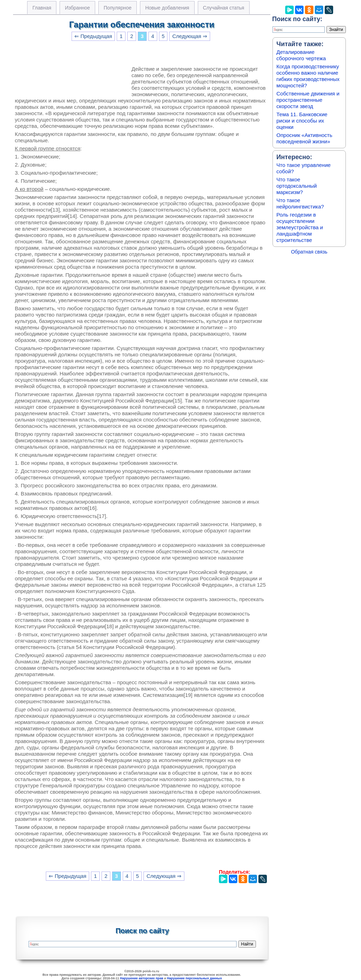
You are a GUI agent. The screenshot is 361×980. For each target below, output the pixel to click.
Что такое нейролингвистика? (300, 203)
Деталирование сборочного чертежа (301, 55)
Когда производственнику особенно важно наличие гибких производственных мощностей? (308, 76)
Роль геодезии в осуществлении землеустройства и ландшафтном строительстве (300, 227)
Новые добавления (167, 8)
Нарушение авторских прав (142, 978)
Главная (42, 8)
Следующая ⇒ (190, 36)
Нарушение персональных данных (195, 978)
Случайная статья (224, 8)
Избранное (77, 8)
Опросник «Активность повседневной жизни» (304, 138)
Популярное (118, 8)
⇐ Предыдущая (93, 36)
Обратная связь (309, 252)
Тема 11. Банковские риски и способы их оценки (302, 121)
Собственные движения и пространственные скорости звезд (308, 100)
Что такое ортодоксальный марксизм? (297, 186)
